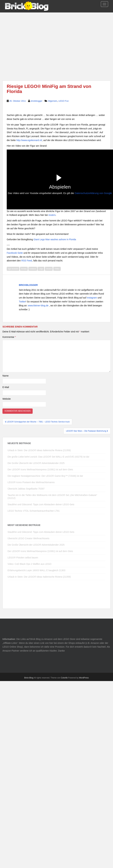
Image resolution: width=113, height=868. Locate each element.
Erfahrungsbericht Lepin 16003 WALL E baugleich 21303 (36, 570)
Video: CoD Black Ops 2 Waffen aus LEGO (29, 564)
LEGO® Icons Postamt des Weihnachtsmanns (31, 482)
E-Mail (6, 387)
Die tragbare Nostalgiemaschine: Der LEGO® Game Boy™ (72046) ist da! (45, 476)
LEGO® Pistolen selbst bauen (23, 558)
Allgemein (53, 101)
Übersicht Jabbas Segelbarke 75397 (26, 489)
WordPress (84, 678)
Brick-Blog (29, 678)
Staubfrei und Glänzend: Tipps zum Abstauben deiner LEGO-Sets (41, 504)
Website (7, 399)
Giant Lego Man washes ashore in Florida (55, 239)
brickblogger (36, 101)
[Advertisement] (56, 43)
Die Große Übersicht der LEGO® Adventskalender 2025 (36, 463)
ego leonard (13, 269)
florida (24, 269)
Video (57, 269)
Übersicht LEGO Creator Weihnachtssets (28, 538)
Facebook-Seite (15, 253)
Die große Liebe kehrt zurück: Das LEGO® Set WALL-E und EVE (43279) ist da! (48, 457)
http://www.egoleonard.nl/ (29, 140)
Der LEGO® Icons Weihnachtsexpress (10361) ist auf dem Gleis (40, 470)
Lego (41, 269)
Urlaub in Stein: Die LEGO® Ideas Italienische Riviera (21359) (39, 450)
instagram (92, 298)
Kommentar (9, 337)
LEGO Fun (64, 101)
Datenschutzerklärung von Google (93, 193)
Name (5, 376)
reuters (52, 215)
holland (33, 269)
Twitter (22, 302)
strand (49, 269)
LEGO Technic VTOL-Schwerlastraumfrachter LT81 (34, 511)
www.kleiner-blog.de (38, 306)
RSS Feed (27, 261)
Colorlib (64, 678)
